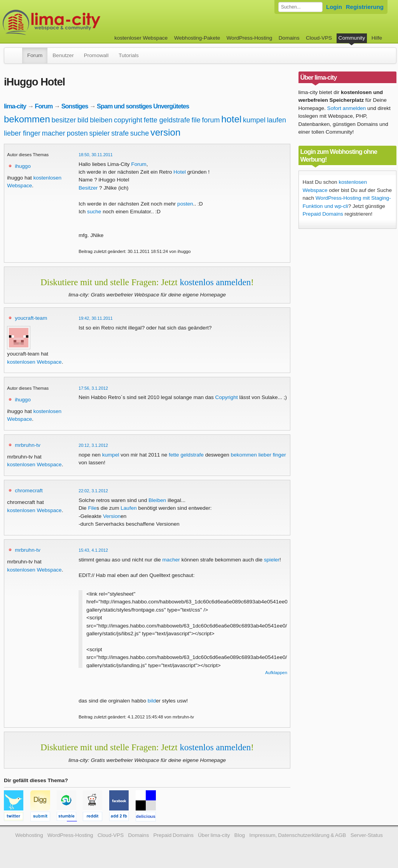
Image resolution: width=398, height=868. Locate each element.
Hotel (180, 172)
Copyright (227, 397)
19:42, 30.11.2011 (96, 318)
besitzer (64, 120)
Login (334, 7)
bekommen (27, 119)
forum (211, 120)
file (196, 120)
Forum (35, 55)
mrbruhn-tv (28, 445)
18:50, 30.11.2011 (96, 155)
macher (54, 133)
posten (77, 133)
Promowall (96, 55)
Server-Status (367, 835)
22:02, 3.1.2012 (93, 491)
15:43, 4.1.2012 (93, 550)
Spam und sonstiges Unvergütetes (143, 106)
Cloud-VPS (319, 38)
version (165, 132)
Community (352, 38)
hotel (231, 119)
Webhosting (29, 835)
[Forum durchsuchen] (300, 7)
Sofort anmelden (347, 108)
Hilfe (377, 38)
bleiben (101, 120)
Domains (289, 38)
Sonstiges (75, 106)
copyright (128, 120)
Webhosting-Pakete (197, 38)
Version (112, 516)
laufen (277, 120)
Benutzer (63, 55)
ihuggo (23, 166)
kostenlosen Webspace (34, 362)
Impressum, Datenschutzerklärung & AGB (298, 835)
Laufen (129, 508)
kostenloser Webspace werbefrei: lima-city (80, 22)
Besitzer (88, 188)
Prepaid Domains (323, 214)
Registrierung (365, 7)
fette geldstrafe (167, 120)
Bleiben (157, 500)
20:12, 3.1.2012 (93, 445)
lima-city (15, 106)
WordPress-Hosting (250, 38)
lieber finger (22, 133)
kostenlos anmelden (215, 282)
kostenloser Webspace (141, 38)
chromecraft (29, 491)
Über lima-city (214, 835)
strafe (120, 133)
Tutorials (129, 55)
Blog (240, 835)
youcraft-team (31, 318)
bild (83, 120)
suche (140, 133)
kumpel (254, 120)
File (92, 508)
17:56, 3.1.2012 (93, 388)
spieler (99, 133)
